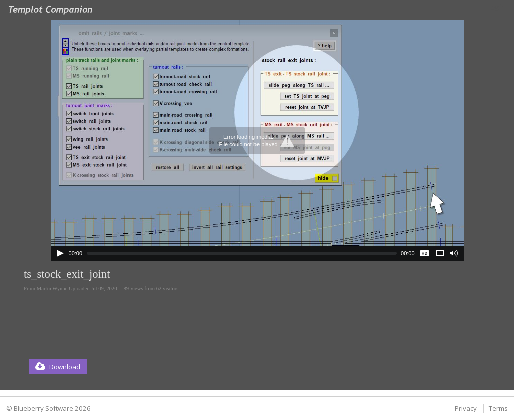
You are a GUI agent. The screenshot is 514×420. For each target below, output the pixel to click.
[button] (58, 367)
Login (496, 7)
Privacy (466, 408)
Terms (498, 408)
